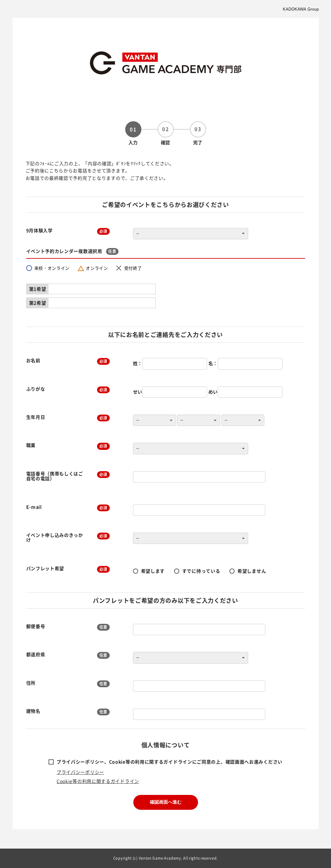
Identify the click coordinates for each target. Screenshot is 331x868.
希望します (153, 571)
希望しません (252, 571)
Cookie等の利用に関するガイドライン (98, 781)
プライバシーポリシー (80, 772)
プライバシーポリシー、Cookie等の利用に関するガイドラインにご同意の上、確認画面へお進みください (170, 762)
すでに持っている (201, 571)
